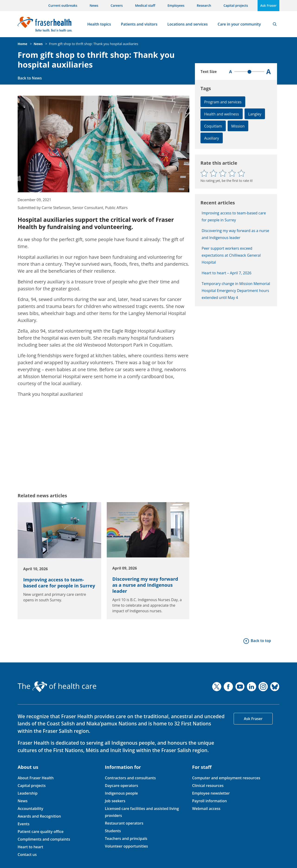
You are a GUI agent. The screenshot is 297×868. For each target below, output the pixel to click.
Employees (176, 5)
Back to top (261, 641)
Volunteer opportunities (126, 846)
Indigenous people (121, 793)
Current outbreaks (63, 5)
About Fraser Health (36, 778)
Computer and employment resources (226, 778)
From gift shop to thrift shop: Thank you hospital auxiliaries (94, 44)
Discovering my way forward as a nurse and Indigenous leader (145, 585)
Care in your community (239, 24)
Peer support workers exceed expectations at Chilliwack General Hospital (231, 255)
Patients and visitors (139, 24)
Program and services (223, 102)
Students (113, 831)
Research (204, 5)
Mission (238, 126)
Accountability (30, 809)
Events (24, 824)
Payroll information (210, 801)
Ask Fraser (268, 5)
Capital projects (236, 5)
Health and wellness (222, 114)
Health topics (99, 24)
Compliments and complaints (44, 839)
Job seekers (115, 801)
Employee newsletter (211, 793)
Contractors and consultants (130, 778)
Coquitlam (213, 126)
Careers (117, 5)
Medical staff (145, 5)
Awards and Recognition (39, 816)
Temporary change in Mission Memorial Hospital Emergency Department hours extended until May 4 (236, 291)
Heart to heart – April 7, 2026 (227, 273)
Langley (255, 114)
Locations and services (187, 24)
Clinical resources (208, 786)
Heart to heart (30, 847)
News (94, 5)
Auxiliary (212, 138)
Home (22, 44)
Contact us (27, 855)
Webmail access (206, 809)
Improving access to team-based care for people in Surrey (59, 583)
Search (275, 24)
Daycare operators (121, 786)
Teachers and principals (126, 839)
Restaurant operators (124, 823)
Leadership (28, 793)
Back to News (30, 78)
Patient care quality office (41, 832)
